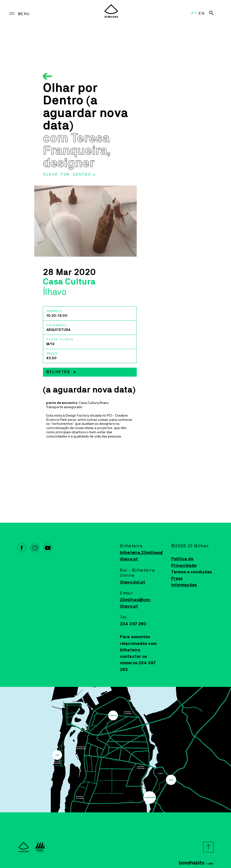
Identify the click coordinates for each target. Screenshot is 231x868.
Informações (184, 585)
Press (177, 579)
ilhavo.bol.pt (132, 582)
